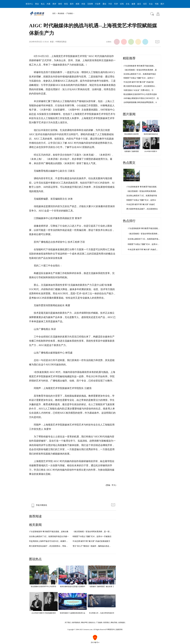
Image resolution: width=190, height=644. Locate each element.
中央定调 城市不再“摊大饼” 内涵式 (141, 204)
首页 (54, 13)
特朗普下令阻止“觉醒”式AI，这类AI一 (139, 78)
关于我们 (68, 623)
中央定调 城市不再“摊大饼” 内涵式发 (139, 82)
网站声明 (84, 623)
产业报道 (70, 13)
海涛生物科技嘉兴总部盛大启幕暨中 (73, 587)
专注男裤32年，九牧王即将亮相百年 (102, 613)
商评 (54, 4)
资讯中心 (29, 4)
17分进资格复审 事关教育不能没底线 (141, 187)
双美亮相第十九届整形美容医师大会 (73, 613)
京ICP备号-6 (95, 642)
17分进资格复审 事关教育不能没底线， (139, 66)
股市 (72, 4)
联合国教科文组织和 (132, 134)
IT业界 (98, 4)
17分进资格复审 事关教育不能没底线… (144, 228)
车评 (116, 4)
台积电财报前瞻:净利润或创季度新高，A (140, 102)
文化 (128, 4)
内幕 (49, 4)
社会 (151, 4)
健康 (133, 4)
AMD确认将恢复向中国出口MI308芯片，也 (141, 98)
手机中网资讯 (39, 505)
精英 (78, 4)
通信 (104, 4)
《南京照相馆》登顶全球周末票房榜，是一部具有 (93, 532)
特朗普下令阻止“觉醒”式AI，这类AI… (143, 244)
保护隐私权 (76, 623)
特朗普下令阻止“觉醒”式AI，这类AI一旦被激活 (92, 536)
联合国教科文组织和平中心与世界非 (44, 587)
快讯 (66, 4)
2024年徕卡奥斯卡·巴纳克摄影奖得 (44, 613)
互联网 (90, 4)
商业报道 (61, 13)
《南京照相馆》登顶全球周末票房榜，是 (140, 70)
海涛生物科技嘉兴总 (151, 134)
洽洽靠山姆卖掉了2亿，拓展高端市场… (144, 239)
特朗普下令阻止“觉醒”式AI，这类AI (141, 200)
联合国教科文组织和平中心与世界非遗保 (140, 94)
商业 (37, 4)
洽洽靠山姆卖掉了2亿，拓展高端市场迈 (140, 74)
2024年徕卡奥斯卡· (151, 151)
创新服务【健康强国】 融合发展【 (102, 587)
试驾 (122, 4)
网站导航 (114, 623)
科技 (83, 4)
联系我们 (107, 623)
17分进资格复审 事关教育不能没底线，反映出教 (49, 532)
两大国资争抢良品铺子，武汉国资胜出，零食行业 (49, 546)
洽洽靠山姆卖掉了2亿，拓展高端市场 (142, 196)
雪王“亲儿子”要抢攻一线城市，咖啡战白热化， (92, 546)
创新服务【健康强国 (132, 151)
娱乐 (139, 4)
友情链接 (122, 623)
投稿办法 (92, 623)
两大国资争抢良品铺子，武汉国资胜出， (140, 86)
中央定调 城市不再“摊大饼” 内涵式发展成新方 (91, 541)
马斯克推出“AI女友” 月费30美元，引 (138, 90)
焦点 (43, 4)
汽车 (110, 4)
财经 (60, 4)
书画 (157, 4)
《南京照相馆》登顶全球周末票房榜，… (144, 234)
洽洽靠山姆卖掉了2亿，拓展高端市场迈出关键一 (49, 536)
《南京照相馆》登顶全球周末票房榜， (142, 191)
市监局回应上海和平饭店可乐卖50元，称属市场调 (49, 541)
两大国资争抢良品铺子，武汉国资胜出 (142, 209)
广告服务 (99, 623)
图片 (162, 4)
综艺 (145, 4)
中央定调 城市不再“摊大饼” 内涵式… (143, 250)
